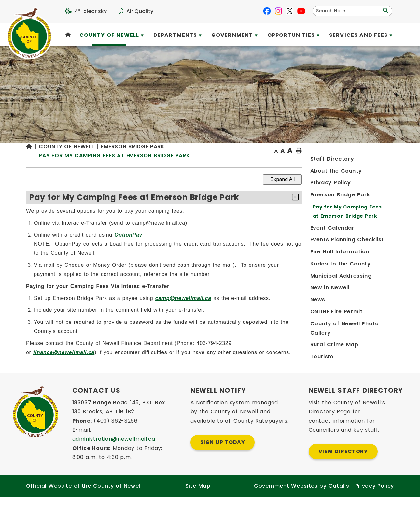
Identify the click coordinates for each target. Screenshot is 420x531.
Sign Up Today (223, 474)
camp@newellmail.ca (288, 311)
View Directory (343, 483)
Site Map (198, 517)
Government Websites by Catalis (301, 517)
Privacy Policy (375, 517)
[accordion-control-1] (373, 211)
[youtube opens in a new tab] (301, 11)
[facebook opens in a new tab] (267, 11)
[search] (348, 11)
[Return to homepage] (138, 164)
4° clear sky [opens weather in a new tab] (91, 11)
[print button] (378, 164)
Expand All (361, 192)
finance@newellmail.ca (169, 365)
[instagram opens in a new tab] (278, 11)
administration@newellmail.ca (114, 470)
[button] (385, 11)
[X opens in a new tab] (290, 11)
